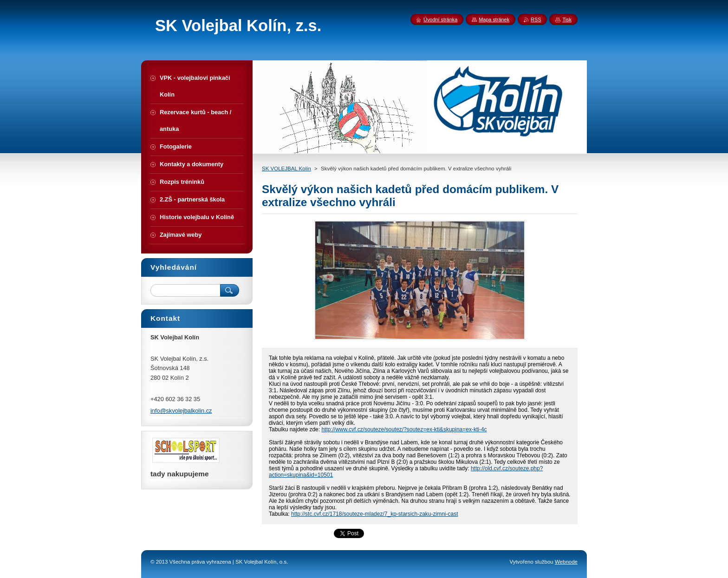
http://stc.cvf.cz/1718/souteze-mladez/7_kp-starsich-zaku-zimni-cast (374, 514)
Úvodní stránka (440, 19)
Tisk (567, 19)
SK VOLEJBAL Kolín (286, 169)
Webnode (566, 562)
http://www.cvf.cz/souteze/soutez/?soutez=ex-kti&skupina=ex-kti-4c (404, 429)
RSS (536, 19)
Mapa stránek (494, 19)
